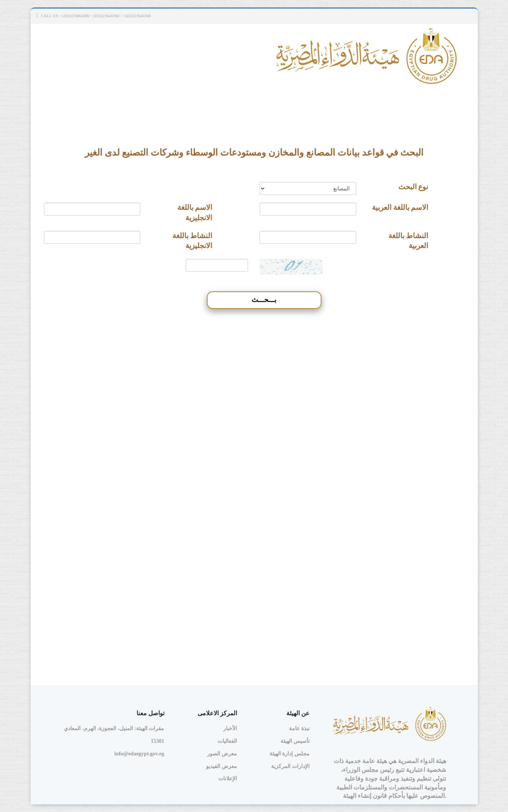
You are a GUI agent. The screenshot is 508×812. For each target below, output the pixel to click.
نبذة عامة (299, 728)
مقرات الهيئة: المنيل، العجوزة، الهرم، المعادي (114, 728)
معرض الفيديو (222, 766)
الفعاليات (227, 741)
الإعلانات (228, 779)
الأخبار (230, 728)
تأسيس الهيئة (295, 741)
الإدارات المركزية (290, 766)
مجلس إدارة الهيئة (290, 754)
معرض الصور (222, 754)
